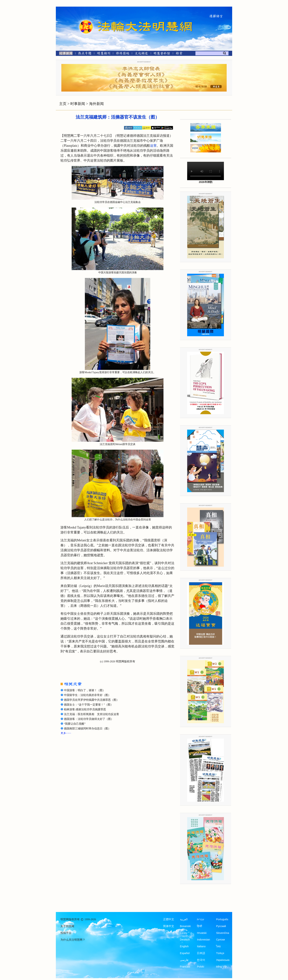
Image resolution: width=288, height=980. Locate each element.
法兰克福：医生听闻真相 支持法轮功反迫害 (91, 714)
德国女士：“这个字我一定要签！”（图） (89, 705)
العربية (184, 919)
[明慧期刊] (104, 54)
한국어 (201, 960)
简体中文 (169, 926)
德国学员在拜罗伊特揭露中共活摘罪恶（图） (91, 700)
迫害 (153, 146)
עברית (200, 919)
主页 (63, 104)
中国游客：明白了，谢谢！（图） (85, 690)
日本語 (201, 953)
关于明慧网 (67, 926)
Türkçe (220, 953)
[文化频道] (141, 54)
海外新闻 (96, 104)
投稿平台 (66, 933)
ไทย (218, 946)
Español (185, 953)
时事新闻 (78, 104)
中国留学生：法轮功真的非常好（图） (87, 695)
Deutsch (185, 940)
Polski (200, 967)
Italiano (201, 946)
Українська (223, 960)
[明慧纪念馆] (162, 54)
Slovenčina (223, 933)
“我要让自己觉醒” (75, 724)
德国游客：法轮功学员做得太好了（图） (89, 719)
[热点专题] (85, 54)
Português (222, 919)
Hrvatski (202, 933)
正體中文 (169, 919)
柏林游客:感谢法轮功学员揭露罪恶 (85, 709)
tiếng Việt (222, 967)
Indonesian (203, 940)
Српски (220, 940)
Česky (184, 933)
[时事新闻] (65, 54)
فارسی (184, 960)
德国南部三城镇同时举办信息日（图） (87, 729)
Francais (185, 967)
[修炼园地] (122, 54)
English (184, 946)
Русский (221, 926)
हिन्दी (199, 926)
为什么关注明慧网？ (73, 940)
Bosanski (185, 926)
